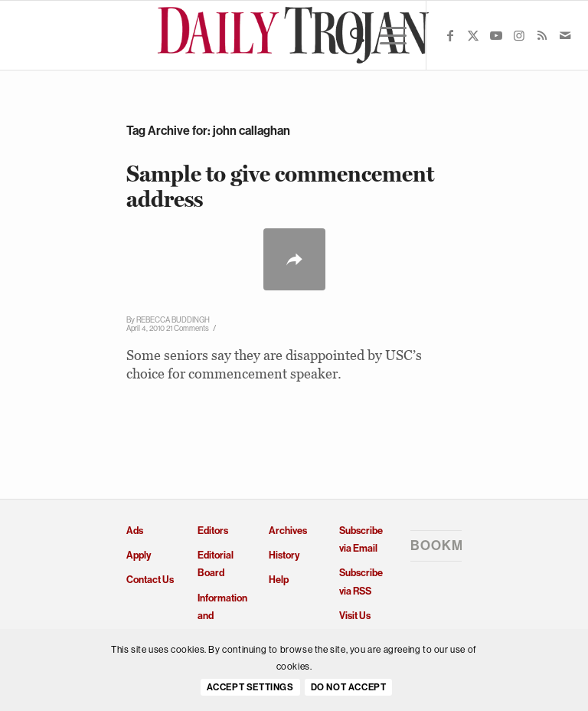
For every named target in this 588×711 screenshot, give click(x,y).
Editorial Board (216, 564)
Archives (288, 531)
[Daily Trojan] (294, 35)
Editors (213, 531)
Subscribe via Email (361, 539)
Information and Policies (222, 616)
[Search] (350, 35)
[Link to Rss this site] (542, 35)
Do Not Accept (349, 687)
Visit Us (355, 616)
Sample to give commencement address (280, 186)
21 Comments (188, 328)
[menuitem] (350, 35)
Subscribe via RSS (361, 582)
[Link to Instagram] (519, 35)
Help (279, 580)
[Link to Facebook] (450, 35)
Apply (139, 555)
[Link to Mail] (565, 35)
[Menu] (385, 35)
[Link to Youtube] (496, 35)
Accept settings (250, 687)
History (284, 555)
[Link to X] (473, 35)
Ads (135, 531)
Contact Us (150, 580)
